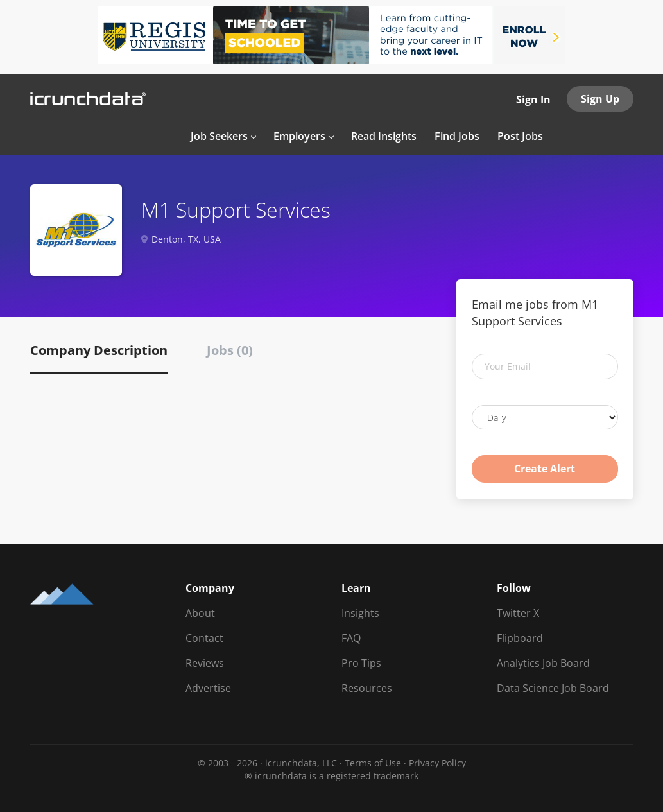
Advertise (208, 688)
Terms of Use (373, 763)
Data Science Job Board (553, 688)
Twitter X (518, 613)
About (200, 613)
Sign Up (600, 99)
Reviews (205, 663)
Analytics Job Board (543, 663)
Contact (204, 638)
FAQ (351, 638)
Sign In (533, 99)
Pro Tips (361, 663)
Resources (367, 688)
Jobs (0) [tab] (230, 350)
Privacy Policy (437, 763)
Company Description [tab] (99, 350)
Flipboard (520, 638)
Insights (360, 613)
